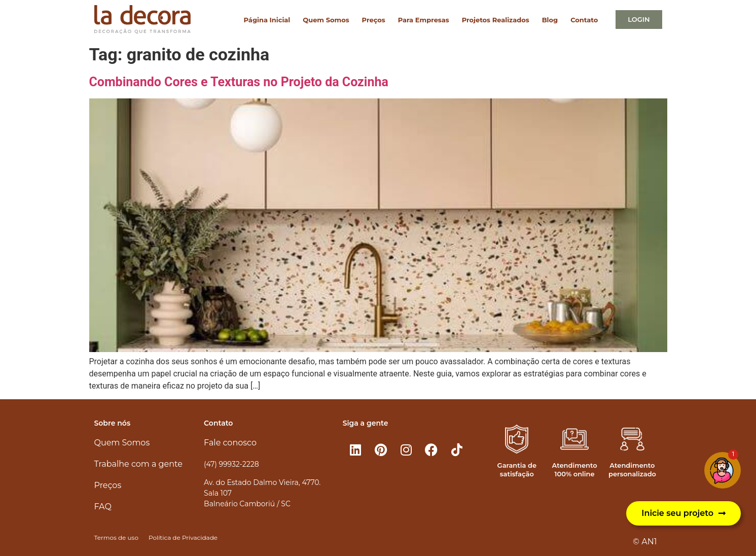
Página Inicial (267, 20)
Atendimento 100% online (575, 470)
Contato (584, 20)
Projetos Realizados (496, 20)
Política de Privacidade (183, 537)
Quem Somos (326, 20)
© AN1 (645, 542)
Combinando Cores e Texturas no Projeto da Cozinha (239, 82)
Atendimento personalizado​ (632, 470)
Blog (550, 20)
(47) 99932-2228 (231, 464)
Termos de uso (116, 537)
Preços (374, 20)
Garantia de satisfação (517, 470)
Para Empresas (424, 20)
